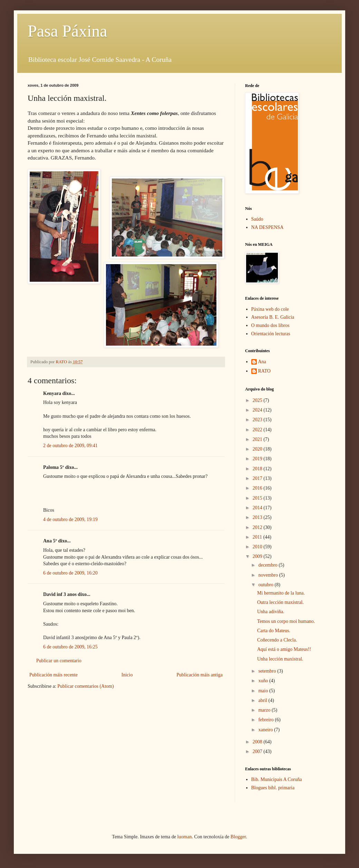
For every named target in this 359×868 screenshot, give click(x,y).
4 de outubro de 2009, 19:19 (70, 519)
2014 (258, 508)
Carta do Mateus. (274, 631)
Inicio (127, 675)
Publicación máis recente (54, 675)
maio (264, 691)
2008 (258, 742)
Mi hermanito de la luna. (281, 593)
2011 (258, 537)
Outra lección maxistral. (280, 602)
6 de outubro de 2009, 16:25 (70, 647)
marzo (265, 710)
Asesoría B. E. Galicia (273, 317)
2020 (258, 449)
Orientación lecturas (271, 334)
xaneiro (266, 730)
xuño (264, 681)
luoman (184, 837)
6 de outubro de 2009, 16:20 (70, 573)
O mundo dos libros (270, 325)
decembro (268, 565)
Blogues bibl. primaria (273, 788)
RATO (264, 371)
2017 (258, 478)
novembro (269, 575)
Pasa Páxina (67, 31)
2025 (258, 400)
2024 (258, 410)
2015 (258, 498)
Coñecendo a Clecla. (277, 640)
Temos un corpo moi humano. (286, 621)
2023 (258, 420)
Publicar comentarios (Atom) (85, 686)
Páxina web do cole (270, 309)
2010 (258, 547)
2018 (258, 469)
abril (263, 700)
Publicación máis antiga (200, 675)
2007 (258, 751)
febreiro (266, 720)
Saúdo (257, 219)
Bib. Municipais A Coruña (277, 779)
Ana (262, 362)
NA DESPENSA (268, 227)
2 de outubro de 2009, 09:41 (70, 446)
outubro (266, 585)
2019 (258, 459)
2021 (258, 439)
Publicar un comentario (59, 661)
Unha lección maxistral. (280, 659)
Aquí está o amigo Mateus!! (284, 649)
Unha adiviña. (271, 612)
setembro (268, 671)
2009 (258, 556)
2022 (258, 430)
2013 (258, 517)
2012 (258, 527)
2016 (258, 488)
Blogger (238, 837)
